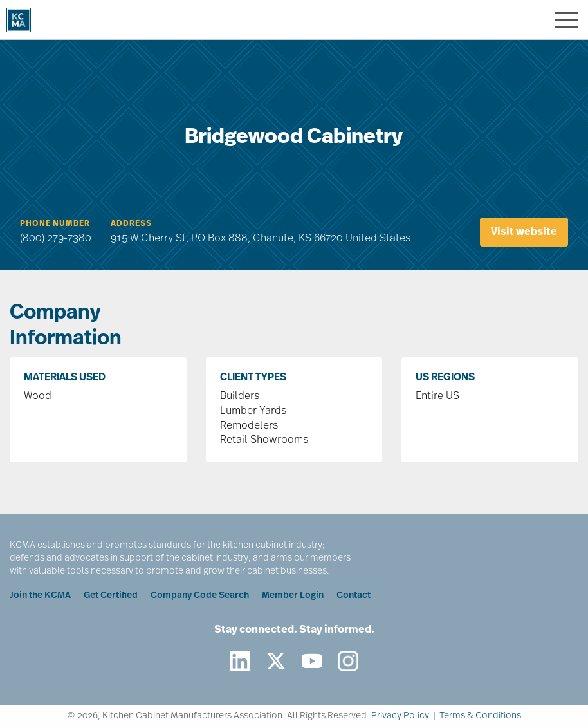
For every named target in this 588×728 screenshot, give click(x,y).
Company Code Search (200, 596)
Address (131, 224)
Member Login (293, 596)
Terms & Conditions (480, 716)
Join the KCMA (40, 596)
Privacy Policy (400, 716)
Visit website (524, 232)
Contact (354, 596)
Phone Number (55, 224)
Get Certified (111, 596)
